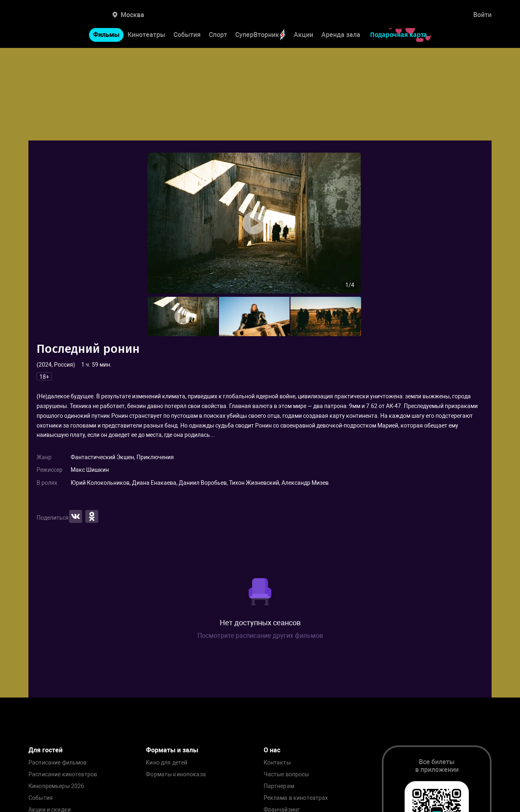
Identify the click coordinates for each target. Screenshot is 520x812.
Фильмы (106, 35)
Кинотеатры (146, 35)
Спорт (218, 35)
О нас (272, 750)
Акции (303, 35)
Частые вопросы (287, 774)
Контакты (277, 763)
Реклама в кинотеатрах (296, 798)
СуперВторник (260, 35)
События (187, 35)
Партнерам (279, 786)
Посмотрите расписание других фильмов (260, 636)
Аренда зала (341, 35)
